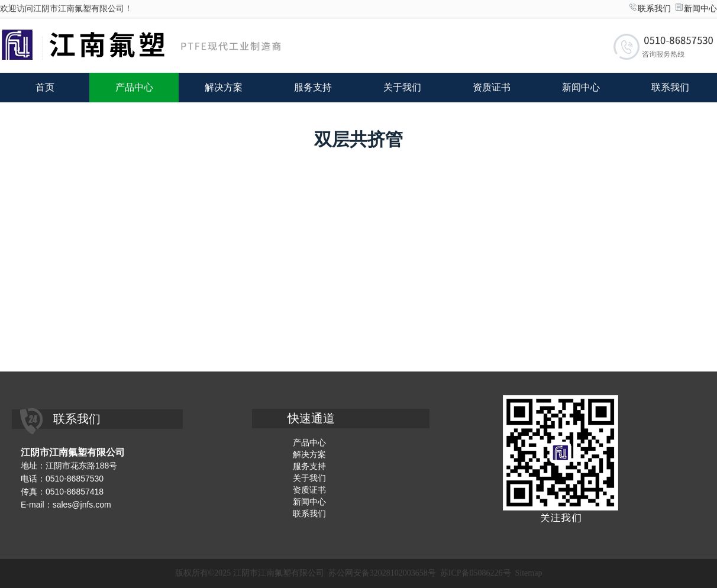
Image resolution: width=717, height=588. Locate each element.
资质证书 (492, 87)
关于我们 (402, 87)
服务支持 (313, 87)
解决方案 (224, 87)
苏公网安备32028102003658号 (382, 573)
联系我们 (654, 9)
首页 (45, 87)
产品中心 (134, 87)
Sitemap (529, 573)
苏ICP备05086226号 (476, 573)
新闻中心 (700, 9)
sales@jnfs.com (82, 505)
